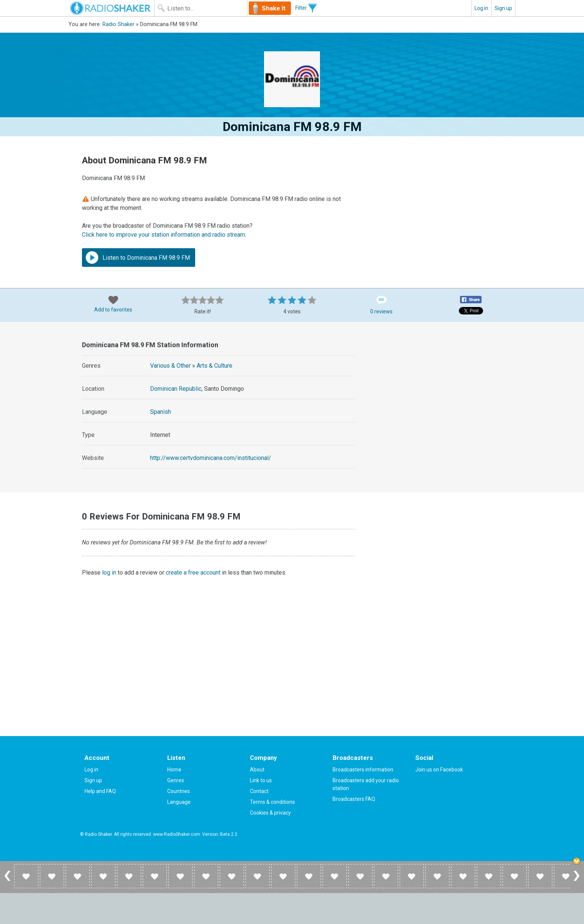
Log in (481, 8)
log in (109, 573)
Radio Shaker (118, 24)
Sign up (503, 8)
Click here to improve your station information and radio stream (164, 235)
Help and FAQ (100, 791)
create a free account (193, 573)
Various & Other (170, 366)
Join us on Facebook (439, 770)
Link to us (261, 780)
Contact (259, 791)
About (257, 770)
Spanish (161, 412)
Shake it (274, 8)
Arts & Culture (215, 366)
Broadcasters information (363, 770)
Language (179, 802)
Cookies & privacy (270, 813)
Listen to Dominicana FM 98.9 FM (138, 258)
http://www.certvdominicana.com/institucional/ (211, 458)
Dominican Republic (176, 389)
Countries (179, 791)
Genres (176, 780)
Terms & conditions (272, 802)
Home (174, 770)
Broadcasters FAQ (354, 799)
